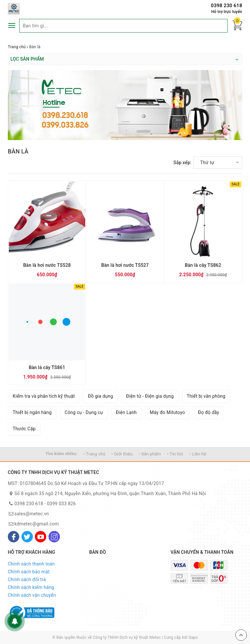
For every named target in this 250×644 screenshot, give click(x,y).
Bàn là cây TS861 (47, 367)
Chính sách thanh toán (31, 564)
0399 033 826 (61, 504)
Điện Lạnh (126, 412)
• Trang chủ (94, 454)
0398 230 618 (227, 6)
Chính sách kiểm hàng (31, 587)
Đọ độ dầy (208, 412)
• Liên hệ (198, 454)
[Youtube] (41, 537)
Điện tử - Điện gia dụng (150, 396)
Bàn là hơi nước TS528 (47, 265)
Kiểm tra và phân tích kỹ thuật (44, 396)
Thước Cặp (24, 429)
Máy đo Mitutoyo (167, 412)
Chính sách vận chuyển (32, 595)
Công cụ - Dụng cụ (84, 412)
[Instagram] (54, 537)
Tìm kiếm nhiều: (62, 454)
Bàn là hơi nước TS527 (125, 265)
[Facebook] (14, 537)
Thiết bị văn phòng (206, 396)
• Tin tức (175, 454)
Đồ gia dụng (100, 396)
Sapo (193, 637)
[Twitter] (27, 537)
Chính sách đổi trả (27, 580)
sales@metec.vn (32, 514)
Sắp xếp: (182, 163)
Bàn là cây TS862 (203, 265)
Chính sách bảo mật (29, 572)
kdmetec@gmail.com (37, 524)
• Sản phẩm (150, 454)
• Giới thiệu (122, 454)
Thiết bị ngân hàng (32, 412)
